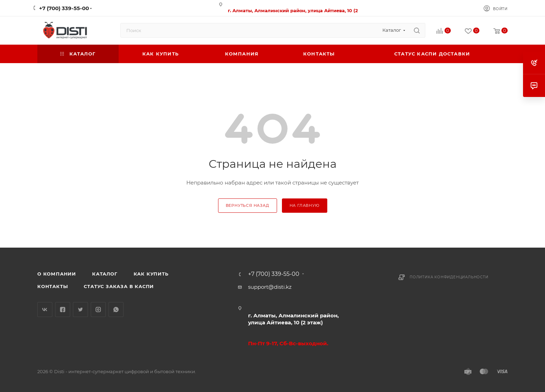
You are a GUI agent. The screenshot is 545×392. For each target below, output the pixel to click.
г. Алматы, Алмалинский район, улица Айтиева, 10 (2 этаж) (293, 319)
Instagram (98, 310)
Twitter (80, 310)
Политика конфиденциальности (449, 277)
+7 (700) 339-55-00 (64, 8)
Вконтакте (45, 310)
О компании (57, 274)
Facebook (63, 310)
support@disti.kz (270, 287)
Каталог (105, 274)
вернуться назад (248, 205)
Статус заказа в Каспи (119, 286)
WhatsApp (116, 310)
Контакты (53, 286)
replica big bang (58, 67)
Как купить (151, 274)
